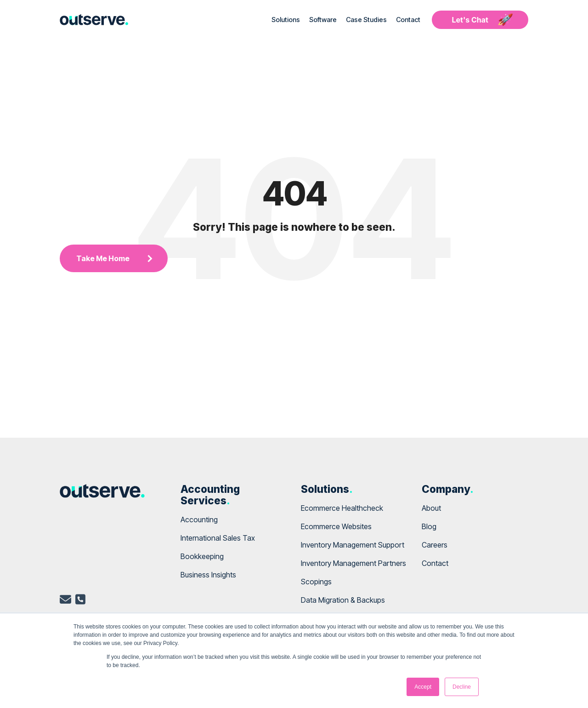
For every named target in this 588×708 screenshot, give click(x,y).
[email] (65, 601)
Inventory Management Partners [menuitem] (353, 563)
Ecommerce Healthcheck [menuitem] (342, 508)
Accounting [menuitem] (199, 520)
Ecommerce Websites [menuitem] (336, 526)
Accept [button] (423, 687)
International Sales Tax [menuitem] (218, 538)
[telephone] (80, 601)
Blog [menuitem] (429, 526)
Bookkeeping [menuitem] (202, 556)
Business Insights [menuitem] (208, 575)
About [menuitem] (431, 508)
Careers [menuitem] (435, 545)
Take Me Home (103, 258)
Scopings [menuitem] (316, 582)
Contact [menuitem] (435, 563)
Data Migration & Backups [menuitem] (343, 600)
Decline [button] (462, 687)
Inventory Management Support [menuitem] (353, 545)
